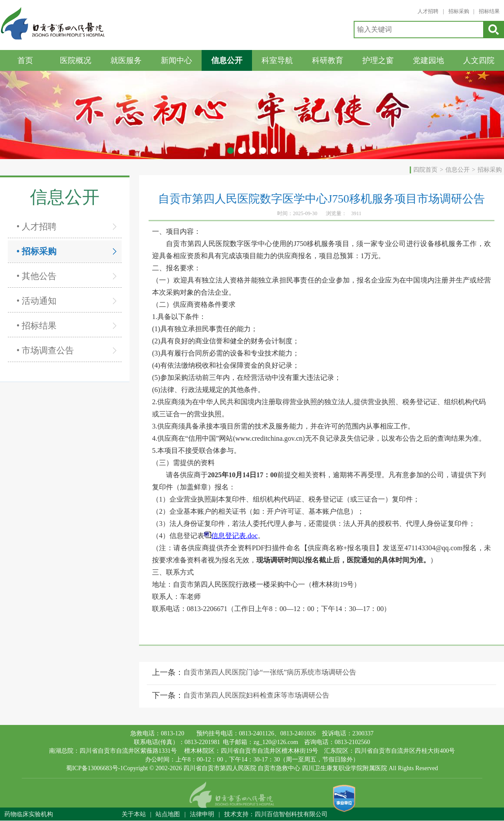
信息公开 (227, 60)
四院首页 (425, 170)
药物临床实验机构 (29, 814)
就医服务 (126, 60)
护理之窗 (378, 60)
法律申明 (202, 814)
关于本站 (134, 814)
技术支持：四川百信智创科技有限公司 (276, 814)
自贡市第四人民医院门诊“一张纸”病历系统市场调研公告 (270, 672)
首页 (25, 60)
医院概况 (76, 60)
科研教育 (328, 60)
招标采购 (459, 11)
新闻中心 (176, 60)
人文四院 (479, 60)
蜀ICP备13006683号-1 (94, 768)
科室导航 (277, 60)
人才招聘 (428, 11)
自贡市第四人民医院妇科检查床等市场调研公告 (256, 695)
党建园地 (428, 60)
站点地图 (168, 814)
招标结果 (489, 11)
